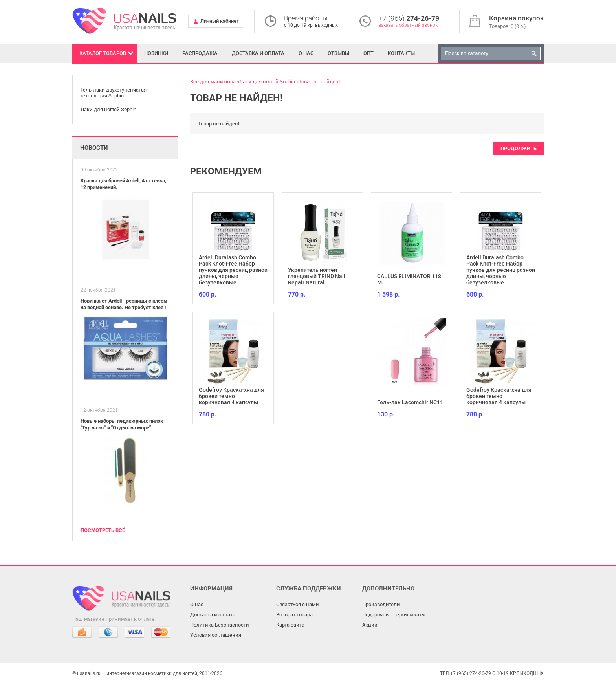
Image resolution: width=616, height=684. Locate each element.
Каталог (103, 53)
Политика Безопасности (220, 625)
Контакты (401, 53)
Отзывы (338, 53)
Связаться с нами (298, 604)
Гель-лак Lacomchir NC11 (410, 402)
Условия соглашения (216, 635)
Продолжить (519, 148)
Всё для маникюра (213, 82)
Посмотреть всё (103, 530)
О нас (306, 53)
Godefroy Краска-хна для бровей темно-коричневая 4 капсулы (231, 396)
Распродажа (200, 53)
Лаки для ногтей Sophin (108, 109)
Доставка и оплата (258, 53)
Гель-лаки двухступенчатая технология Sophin (114, 93)
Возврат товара (294, 615)
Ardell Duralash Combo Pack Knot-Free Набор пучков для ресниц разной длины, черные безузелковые (233, 270)
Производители (381, 604)
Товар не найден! (319, 82)
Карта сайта (290, 625)
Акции (370, 625)
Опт (368, 53)
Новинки (156, 53)
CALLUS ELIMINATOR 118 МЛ (409, 279)
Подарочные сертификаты (394, 615)
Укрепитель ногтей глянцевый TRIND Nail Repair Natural (317, 276)
